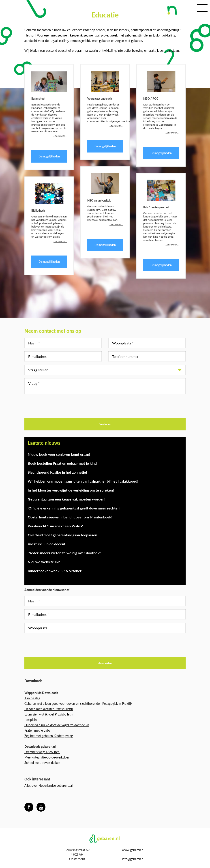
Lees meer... (60, 136)
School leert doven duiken (42, 763)
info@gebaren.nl (133, 859)
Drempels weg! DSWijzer (42, 752)
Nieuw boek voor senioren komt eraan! (59, 454)
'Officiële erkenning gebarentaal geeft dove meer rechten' (74, 508)
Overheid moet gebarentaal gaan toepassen (62, 535)
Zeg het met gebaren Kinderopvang (49, 736)
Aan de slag (32, 698)
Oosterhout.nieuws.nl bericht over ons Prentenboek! (70, 517)
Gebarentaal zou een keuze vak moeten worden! (67, 499)
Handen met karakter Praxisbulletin (49, 709)
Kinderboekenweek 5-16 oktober (55, 571)
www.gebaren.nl (133, 850)
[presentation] (58, 406)
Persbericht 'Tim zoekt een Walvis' (55, 526)
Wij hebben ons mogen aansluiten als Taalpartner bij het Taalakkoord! (83, 481)
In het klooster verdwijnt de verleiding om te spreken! (71, 490)
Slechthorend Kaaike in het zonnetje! (57, 472)
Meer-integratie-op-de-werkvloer (47, 757)
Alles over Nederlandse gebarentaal (48, 785)
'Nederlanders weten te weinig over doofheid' (64, 553)
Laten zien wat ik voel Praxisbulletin (49, 714)
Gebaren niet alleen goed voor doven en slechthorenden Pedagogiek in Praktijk (78, 704)
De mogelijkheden (49, 156)
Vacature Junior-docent (47, 544)
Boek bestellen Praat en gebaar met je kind (62, 463)
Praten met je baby (37, 730)
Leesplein (31, 720)
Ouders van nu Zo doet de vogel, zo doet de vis (57, 725)
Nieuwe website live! (45, 562)
